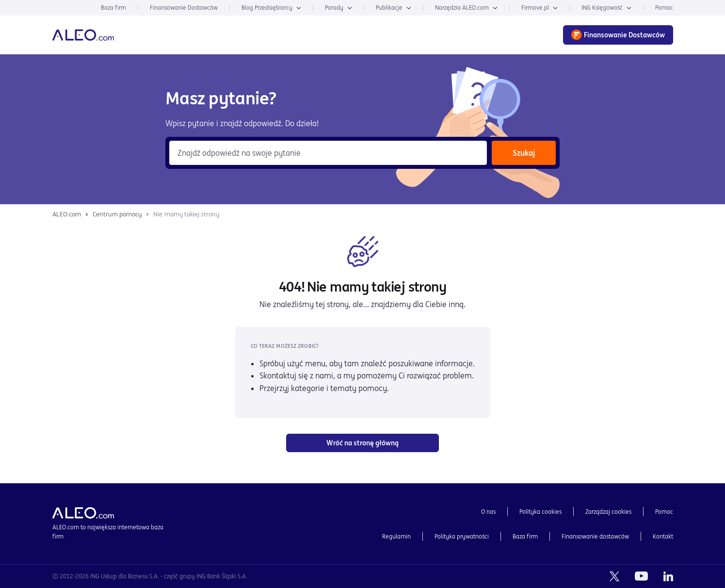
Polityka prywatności (462, 536)
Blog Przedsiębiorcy (271, 8)
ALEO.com (67, 214)
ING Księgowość (606, 8)
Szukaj (524, 153)
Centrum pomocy (117, 214)
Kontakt (663, 536)
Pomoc (664, 8)
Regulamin (396, 536)
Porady (338, 8)
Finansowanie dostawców (595, 536)
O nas (488, 512)
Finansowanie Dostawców (184, 8)
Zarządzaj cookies (608, 512)
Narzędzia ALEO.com (466, 8)
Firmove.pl (540, 8)
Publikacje (394, 8)
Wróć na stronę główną (362, 443)
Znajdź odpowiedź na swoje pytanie (239, 153)
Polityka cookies (540, 512)
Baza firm (113, 8)
